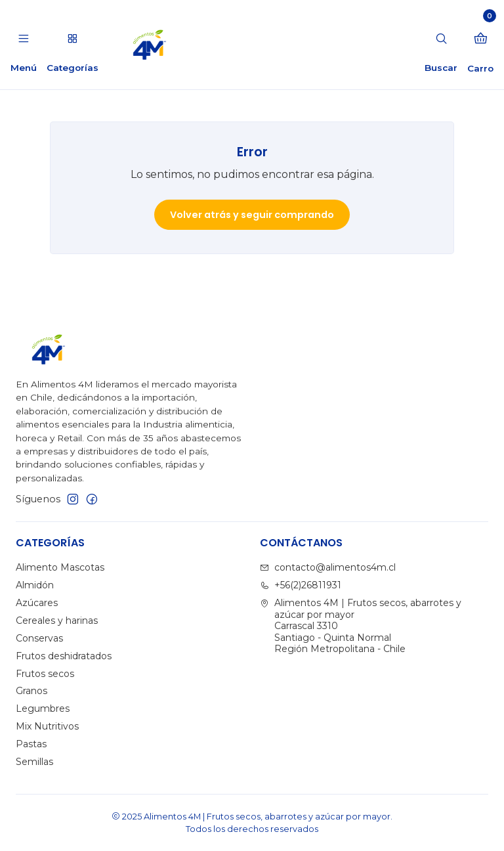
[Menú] (24, 45)
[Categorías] (72, 45)
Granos (31, 691)
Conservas (39, 638)
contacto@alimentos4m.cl (328, 567)
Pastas (31, 744)
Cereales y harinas (57, 621)
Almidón (35, 585)
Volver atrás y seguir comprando (252, 215)
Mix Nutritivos (47, 726)
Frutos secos (45, 674)
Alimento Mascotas (60, 567)
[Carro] (480, 45)
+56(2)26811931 (301, 585)
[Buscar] (441, 45)
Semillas (34, 762)
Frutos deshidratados (64, 656)
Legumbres (43, 709)
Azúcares (37, 603)
